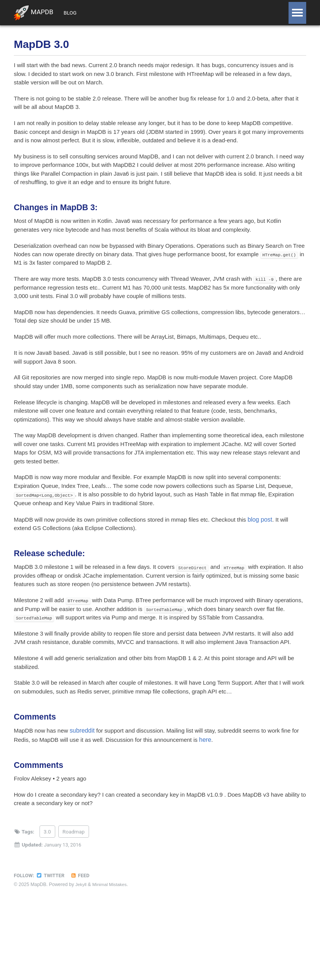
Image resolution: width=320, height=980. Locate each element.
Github (165, 13)
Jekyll (81, 955)
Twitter (52, 946)
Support (106, 13)
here (225, 806)
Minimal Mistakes (111, 955)
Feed (82, 946)
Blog (75, 13)
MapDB (34, 13)
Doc (137, 13)
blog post (274, 556)
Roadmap (74, 903)
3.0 (47, 903)
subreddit (85, 797)
